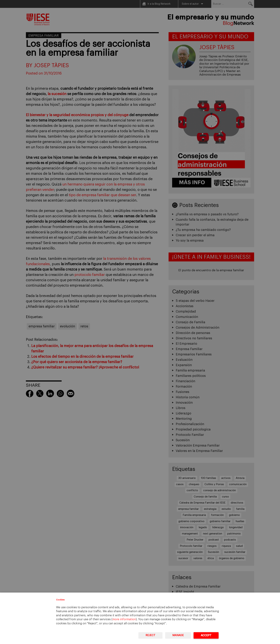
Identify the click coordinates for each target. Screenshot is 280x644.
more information (124, 619)
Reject (150, 635)
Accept (206, 635)
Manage (178, 635)
